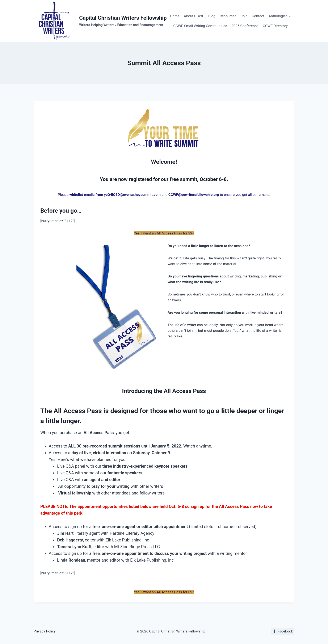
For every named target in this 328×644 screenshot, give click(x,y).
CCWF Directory (275, 26)
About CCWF (194, 16)
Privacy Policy (45, 631)
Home (175, 16)
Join (244, 16)
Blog (212, 16)
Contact (258, 16)
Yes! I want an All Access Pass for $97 (164, 233)
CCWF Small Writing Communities (200, 26)
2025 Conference (245, 26)
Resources (228, 16)
